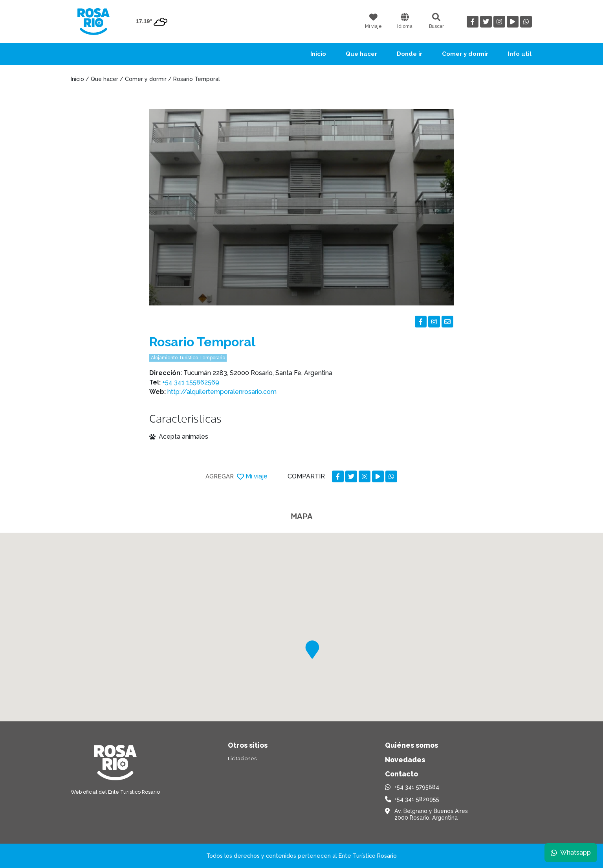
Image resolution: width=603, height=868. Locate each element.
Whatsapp (570, 852)
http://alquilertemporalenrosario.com (222, 392)
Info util (520, 54)
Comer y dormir (465, 54)
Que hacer (361, 54)
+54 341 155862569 (191, 382)
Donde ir (410, 54)
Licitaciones (242, 759)
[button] (312, 650)
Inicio (318, 54)
